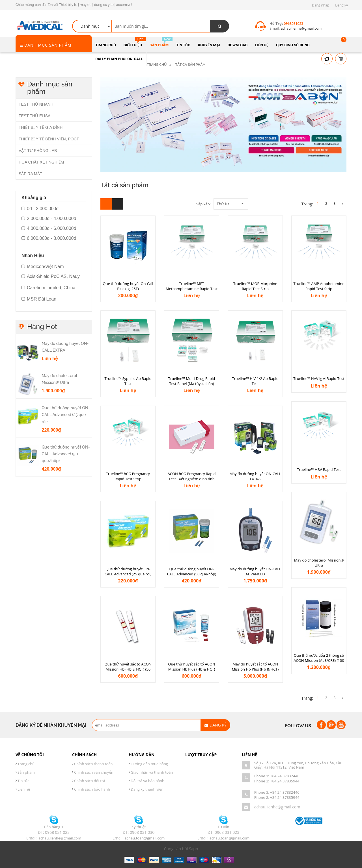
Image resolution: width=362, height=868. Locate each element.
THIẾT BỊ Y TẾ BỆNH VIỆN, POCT (49, 139)
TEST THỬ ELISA (35, 116)
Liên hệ (24, 789)
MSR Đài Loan (39, 299)
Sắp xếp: (203, 204)
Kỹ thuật (139, 827)
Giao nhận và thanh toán (152, 772)
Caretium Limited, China (49, 288)
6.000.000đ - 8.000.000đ (49, 238)
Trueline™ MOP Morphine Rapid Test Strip (255, 286)
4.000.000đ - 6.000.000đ (49, 229)
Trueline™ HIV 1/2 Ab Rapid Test (255, 381)
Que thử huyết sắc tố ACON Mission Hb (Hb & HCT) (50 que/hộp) (128, 669)
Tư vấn (224, 827)
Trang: (307, 204)
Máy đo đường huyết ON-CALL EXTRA (255, 476)
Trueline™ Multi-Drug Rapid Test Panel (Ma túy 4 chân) (192, 381)
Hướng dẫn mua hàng (149, 764)
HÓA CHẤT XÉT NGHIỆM (41, 162)
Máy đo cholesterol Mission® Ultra (319, 563)
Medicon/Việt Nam (43, 267)
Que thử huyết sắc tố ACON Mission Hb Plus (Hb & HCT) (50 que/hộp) (191, 669)
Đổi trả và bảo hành (147, 781)
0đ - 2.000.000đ (40, 209)
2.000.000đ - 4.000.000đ (49, 219)
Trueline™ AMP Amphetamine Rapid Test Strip (319, 286)
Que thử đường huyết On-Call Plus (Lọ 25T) (128, 286)
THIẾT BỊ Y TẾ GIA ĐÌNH (41, 127)
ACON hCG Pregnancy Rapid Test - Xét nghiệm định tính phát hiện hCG (192, 479)
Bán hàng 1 (54, 827)
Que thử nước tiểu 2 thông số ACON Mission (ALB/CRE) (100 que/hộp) (319, 661)
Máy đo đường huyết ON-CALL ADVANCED (255, 572)
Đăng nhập (321, 5)
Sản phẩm (26, 772)
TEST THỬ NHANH (36, 104)
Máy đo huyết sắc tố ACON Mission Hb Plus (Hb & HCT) (255, 667)
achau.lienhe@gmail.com (277, 807)
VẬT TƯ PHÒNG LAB (38, 151)
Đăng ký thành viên (147, 789)
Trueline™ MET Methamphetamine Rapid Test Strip (192, 289)
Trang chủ (26, 764)
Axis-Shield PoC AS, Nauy (51, 277)
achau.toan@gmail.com (145, 838)
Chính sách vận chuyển (94, 772)
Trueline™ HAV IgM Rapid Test (319, 378)
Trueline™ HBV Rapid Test (319, 469)
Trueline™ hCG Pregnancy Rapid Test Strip (128, 476)
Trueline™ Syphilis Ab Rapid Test (128, 381)
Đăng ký (341, 5)
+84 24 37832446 (285, 776)
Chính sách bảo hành (92, 789)
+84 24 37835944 (285, 781)
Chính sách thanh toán (93, 764)
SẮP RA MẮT (30, 174)
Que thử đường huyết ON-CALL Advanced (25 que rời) (128, 572)
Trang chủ (157, 65)
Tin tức (23, 781)
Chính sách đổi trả (90, 781)
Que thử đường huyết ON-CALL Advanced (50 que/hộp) (192, 572)
